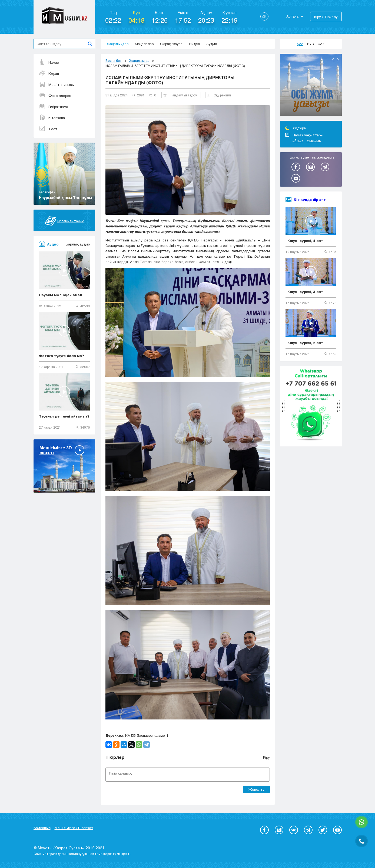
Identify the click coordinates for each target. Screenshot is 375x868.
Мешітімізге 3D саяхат (74, 828)
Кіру (266, 757)
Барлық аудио (78, 244)
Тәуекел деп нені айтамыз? (64, 416)
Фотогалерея (55, 96)
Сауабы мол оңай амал (61, 295)
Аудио (212, 44)
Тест (48, 129)
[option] (311, 86)
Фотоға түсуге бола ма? (62, 356)
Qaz (321, 44)
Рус (311, 44)
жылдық (314, 140)
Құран (49, 73)
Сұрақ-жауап (171, 44)
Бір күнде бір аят (310, 200)
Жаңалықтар (117, 44)
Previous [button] (333, 60)
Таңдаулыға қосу (180, 95)
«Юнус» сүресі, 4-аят (304, 241)
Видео (194, 44)
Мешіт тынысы (57, 85)
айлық (298, 140)
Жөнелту (256, 789)
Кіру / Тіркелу (326, 17)
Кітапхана (52, 118)
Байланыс (42, 828)
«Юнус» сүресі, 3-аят (304, 292)
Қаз (300, 44)
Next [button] (338, 60)
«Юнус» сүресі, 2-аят (304, 343)
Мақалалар (144, 44)
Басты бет (114, 60)
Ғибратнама (54, 107)
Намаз (49, 62)
